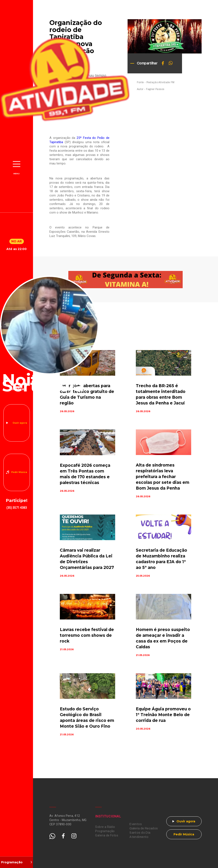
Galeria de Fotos (107, 835)
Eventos (136, 824)
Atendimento (139, 837)
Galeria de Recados (144, 828)
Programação (105, 831)
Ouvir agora (20, 423)
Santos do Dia (140, 833)
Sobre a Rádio (105, 827)
